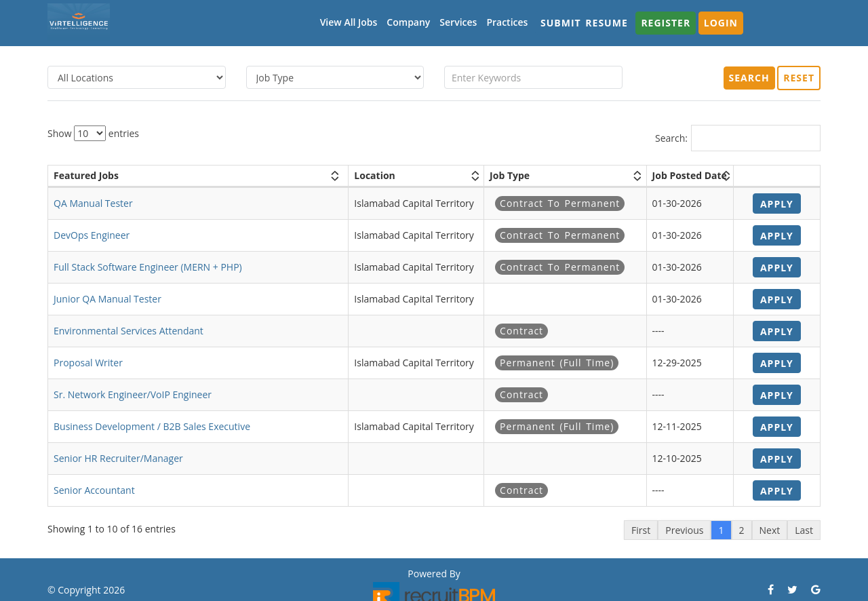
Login (721, 23)
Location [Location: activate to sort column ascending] (374, 175)
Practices (507, 22)
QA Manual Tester (93, 203)
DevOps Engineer (92, 235)
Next (770, 530)
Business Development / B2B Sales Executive (152, 426)
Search (749, 78)
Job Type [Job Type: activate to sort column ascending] (510, 175)
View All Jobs (349, 22)
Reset (799, 78)
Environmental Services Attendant (129, 331)
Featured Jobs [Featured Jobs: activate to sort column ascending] (86, 175)
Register (666, 23)
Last (804, 530)
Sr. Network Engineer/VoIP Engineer (133, 394)
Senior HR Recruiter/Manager (118, 458)
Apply (777, 204)
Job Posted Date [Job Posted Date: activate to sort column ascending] (690, 175)
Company (408, 22)
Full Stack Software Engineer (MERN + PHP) (148, 267)
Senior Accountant (94, 490)
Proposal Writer (88, 363)
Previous (684, 530)
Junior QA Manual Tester (107, 299)
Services (458, 22)
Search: (738, 138)
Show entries (93, 133)
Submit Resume (584, 23)
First (641, 530)
